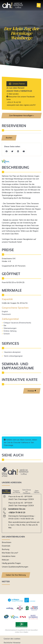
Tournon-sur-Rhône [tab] (16, 492)
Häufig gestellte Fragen (11, 563)
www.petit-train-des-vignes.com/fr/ (21, 105)
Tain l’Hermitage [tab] (6, 492)
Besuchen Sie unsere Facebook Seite (21, 98)
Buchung (6, 549)
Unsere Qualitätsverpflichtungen (15, 567)
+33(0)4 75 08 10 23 (17, 512)
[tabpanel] (21, 512)
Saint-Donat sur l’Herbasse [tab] (27, 491)
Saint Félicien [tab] (37, 492)
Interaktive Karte (9, 556)
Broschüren (7, 542)
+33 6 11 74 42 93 (14, 102)
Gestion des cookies (12, 639)
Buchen (9, 138)
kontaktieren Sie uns (17, 509)
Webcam (5, 560)
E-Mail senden (13, 94)
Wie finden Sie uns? (10, 553)
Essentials (6, 546)
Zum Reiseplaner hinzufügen (21, 116)
